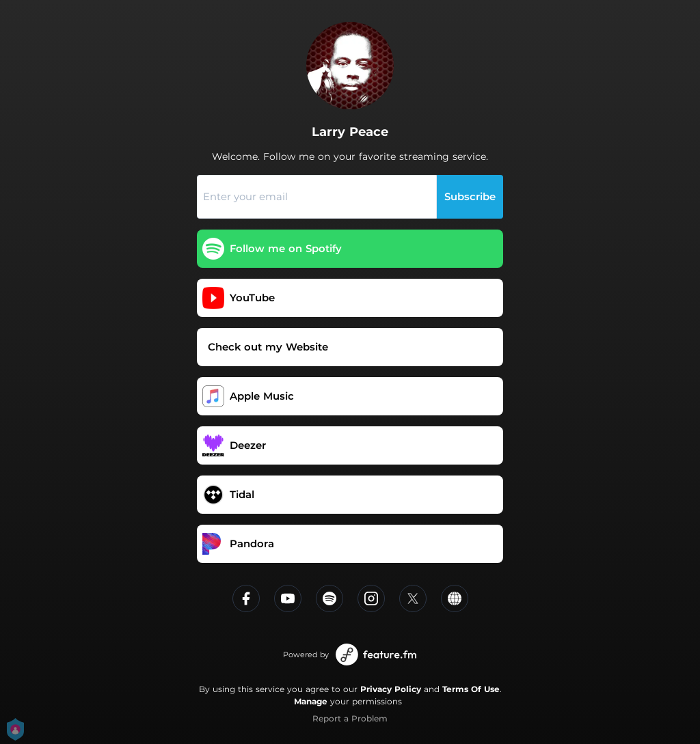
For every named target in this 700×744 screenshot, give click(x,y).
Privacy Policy (391, 689)
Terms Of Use (471, 689)
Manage (311, 701)
